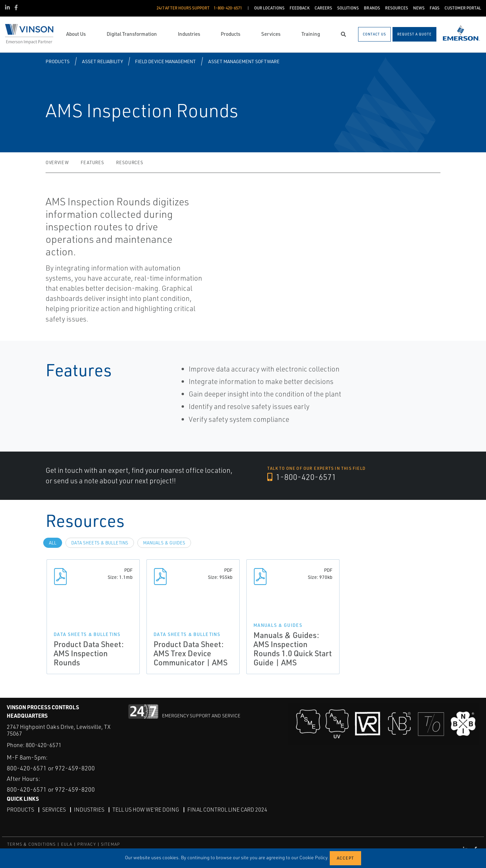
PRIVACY (86, 844)
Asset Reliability (102, 61)
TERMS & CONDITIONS (32, 844)
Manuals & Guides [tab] (164, 543)
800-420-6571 (44, 745)
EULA (67, 844)
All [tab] (53, 543)
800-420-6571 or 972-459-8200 (51, 768)
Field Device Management (165, 61)
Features (92, 162)
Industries (89, 810)
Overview (57, 162)
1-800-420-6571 (302, 477)
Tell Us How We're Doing (146, 810)
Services (54, 810)
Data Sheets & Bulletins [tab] (100, 543)
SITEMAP (110, 844)
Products (58, 61)
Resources (130, 162)
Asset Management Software (244, 61)
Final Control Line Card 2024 (227, 810)
